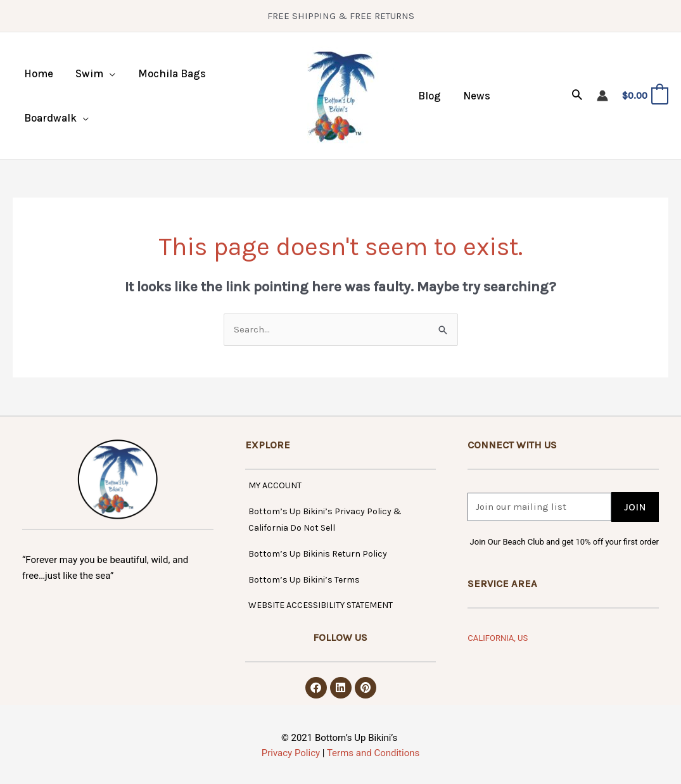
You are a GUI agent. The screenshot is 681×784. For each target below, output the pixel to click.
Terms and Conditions (373, 753)
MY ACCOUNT (275, 485)
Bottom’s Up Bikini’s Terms (304, 580)
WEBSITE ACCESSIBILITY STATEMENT (321, 605)
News (475, 96)
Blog (429, 96)
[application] (108, 73)
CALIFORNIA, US (498, 638)
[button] (94, 73)
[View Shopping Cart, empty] (645, 96)
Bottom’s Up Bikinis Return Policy (318, 554)
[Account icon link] (602, 96)
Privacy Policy (291, 753)
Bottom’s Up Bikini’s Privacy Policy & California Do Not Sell (325, 520)
